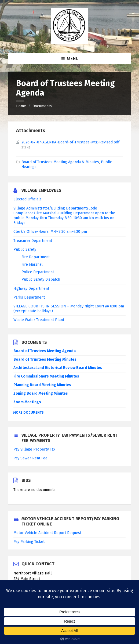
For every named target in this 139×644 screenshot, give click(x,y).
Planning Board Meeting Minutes (42, 385)
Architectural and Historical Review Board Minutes (58, 368)
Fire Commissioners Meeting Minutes (46, 376)
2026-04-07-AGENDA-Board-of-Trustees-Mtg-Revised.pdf (70, 142)
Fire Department (36, 257)
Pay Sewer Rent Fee (30, 458)
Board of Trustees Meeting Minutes (45, 359)
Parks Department (29, 297)
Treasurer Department (33, 241)
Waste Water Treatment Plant (39, 320)
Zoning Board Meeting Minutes (41, 393)
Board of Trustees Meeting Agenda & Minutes (60, 162)
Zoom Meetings (27, 402)
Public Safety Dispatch (41, 279)
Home (21, 106)
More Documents (29, 413)
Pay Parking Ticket (29, 542)
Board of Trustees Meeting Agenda (45, 351)
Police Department (38, 272)
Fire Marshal (32, 264)
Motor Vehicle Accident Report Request (47, 533)
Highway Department (31, 289)
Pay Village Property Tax (34, 449)
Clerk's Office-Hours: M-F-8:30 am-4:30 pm (50, 232)
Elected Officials (28, 199)
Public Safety (25, 249)
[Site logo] (69, 42)
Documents (42, 106)
